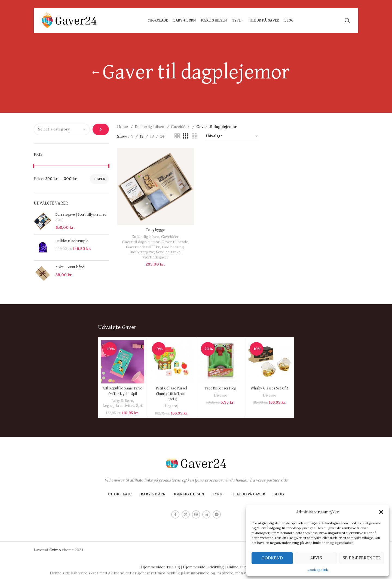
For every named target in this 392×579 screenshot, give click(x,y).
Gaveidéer (181, 127)
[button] (381, 512)
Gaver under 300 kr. (143, 247)
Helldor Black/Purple (72, 241)
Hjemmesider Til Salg (160, 567)
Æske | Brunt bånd (70, 267)
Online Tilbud (239, 567)
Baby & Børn (122, 401)
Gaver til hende (175, 242)
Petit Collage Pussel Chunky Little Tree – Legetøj (172, 394)
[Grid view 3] (186, 136)
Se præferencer (362, 558)
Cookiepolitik (318, 570)
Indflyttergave (142, 252)
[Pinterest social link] (196, 514)
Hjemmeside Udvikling (203, 567)
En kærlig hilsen (150, 127)
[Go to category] (101, 129)
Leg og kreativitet (118, 406)
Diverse (220, 395)
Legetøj (172, 406)
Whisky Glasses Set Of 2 (269, 388)
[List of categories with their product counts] (62, 129)
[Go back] (96, 73)
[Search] (347, 20)
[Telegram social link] (217, 514)
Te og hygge (155, 230)
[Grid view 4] (195, 136)
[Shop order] (232, 136)
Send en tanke (168, 252)
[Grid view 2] (177, 136)
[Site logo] (69, 20)
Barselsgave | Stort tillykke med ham (81, 217)
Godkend (272, 558)
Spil (139, 406)
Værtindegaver (155, 257)
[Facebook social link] (175, 514)
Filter (99, 179)
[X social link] (186, 514)
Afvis (316, 558)
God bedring (173, 247)
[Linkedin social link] (206, 514)
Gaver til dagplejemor (141, 242)
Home (123, 127)
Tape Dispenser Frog (220, 388)
